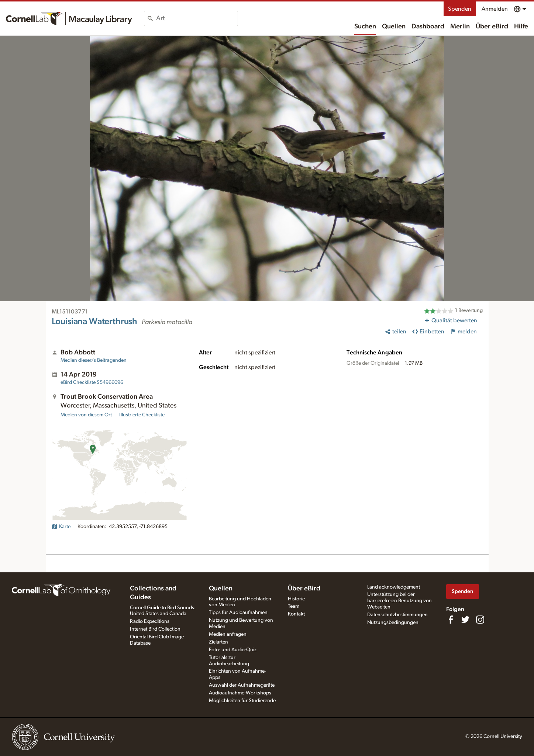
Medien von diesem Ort (86, 415)
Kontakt (296, 614)
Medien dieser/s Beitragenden (94, 360)
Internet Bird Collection (155, 629)
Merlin (460, 27)
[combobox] (197, 18)
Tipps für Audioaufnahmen (238, 613)
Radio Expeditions (150, 621)
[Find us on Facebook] (451, 620)
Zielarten (218, 642)
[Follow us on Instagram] (480, 620)
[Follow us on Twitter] (465, 620)
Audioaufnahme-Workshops (240, 693)
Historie (296, 599)
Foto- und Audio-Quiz (233, 650)
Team (294, 606)
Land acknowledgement (394, 587)
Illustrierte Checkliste (142, 415)
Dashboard (428, 27)
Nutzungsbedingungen (393, 623)
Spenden (460, 9)
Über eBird (492, 27)
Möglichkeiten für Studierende (242, 701)
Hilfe (521, 27)
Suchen (365, 27)
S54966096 (92, 382)
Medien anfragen (228, 634)
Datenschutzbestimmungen (397, 615)
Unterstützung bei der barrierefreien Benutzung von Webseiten (399, 601)
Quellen (394, 27)
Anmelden (495, 9)
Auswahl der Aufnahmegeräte (242, 685)
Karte (61, 527)
